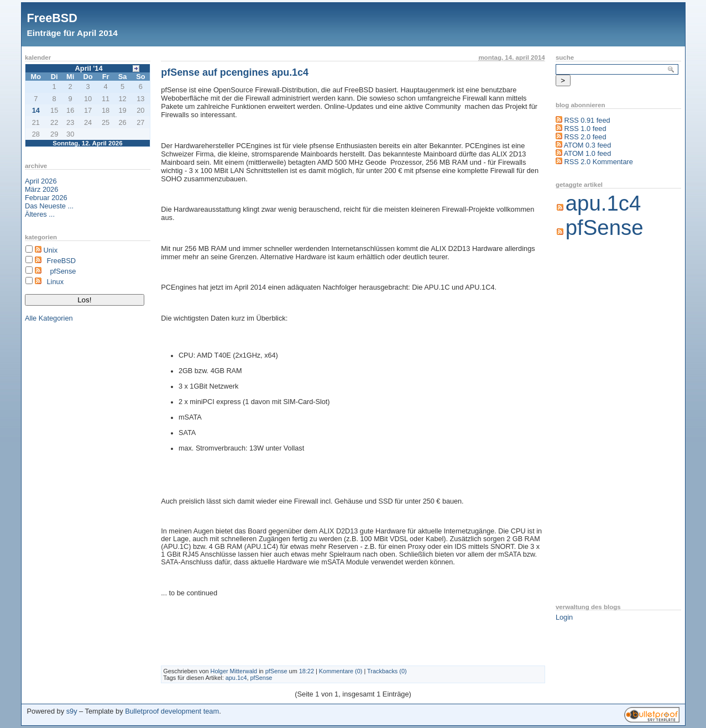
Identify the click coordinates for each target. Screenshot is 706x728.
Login (564, 617)
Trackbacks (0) (387, 671)
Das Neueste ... (49, 206)
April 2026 (41, 181)
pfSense (63, 271)
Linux (55, 282)
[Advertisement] (600, 422)
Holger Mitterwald (234, 671)
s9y (72, 711)
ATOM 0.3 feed (588, 145)
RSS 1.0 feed (585, 129)
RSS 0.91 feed (587, 120)
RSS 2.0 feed (585, 137)
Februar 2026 (46, 198)
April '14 (89, 68)
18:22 (307, 671)
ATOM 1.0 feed (588, 153)
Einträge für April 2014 (72, 33)
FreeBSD (52, 18)
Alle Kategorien (49, 318)
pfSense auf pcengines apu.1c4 (235, 72)
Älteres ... (40, 214)
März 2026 (41, 189)
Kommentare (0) (341, 671)
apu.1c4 (236, 678)
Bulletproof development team (172, 711)
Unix (50, 250)
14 (36, 110)
